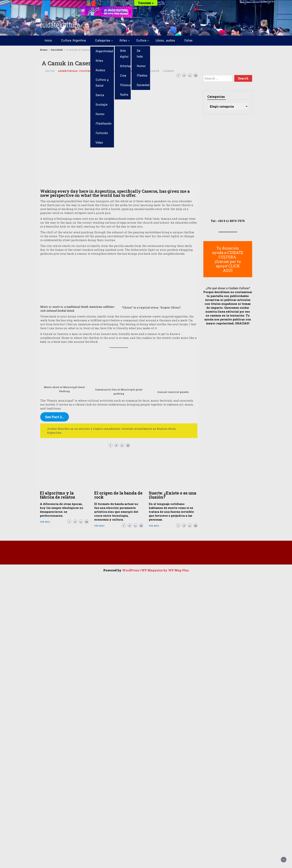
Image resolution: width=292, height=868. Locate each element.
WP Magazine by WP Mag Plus (165, 570)
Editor (50, 71)
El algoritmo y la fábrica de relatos (57, 495)
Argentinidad (68, 71)
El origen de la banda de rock (118, 495)
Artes (123, 40)
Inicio (48, 40)
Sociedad (112, 71)
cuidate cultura (60, 25)
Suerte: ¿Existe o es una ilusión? (173, 495)
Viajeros (139, 71)
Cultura (141, 40)
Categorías (103, 40)
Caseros (168, 71)
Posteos (98, 71)
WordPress (131, 570)
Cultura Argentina (73, 40)
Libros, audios (165, 40)
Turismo (126, 71)
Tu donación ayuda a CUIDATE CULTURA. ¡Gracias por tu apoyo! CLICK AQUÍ (228, 259)
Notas (188, 40)
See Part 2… (55, 417)
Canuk (155, 71)
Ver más (45, 522)
